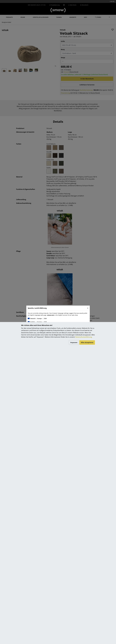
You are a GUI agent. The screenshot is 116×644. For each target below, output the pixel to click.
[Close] (88, 308)
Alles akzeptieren (87, 342)
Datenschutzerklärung (84, 337)
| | (37, 318)
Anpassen (74, 342)
